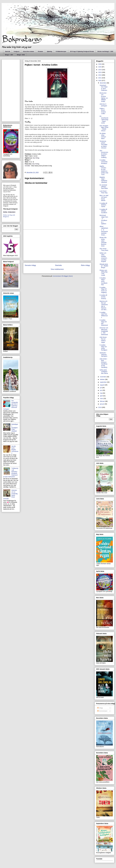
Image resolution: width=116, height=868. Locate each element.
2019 (100, 407)
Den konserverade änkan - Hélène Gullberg (104, 154)
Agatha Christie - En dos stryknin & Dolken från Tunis (104, 170)
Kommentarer (102, 711)
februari (102, 401)
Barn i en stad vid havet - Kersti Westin (104, 198)
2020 (100, 81)
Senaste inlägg (30, 265)
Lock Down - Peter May (104, 192)
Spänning (49, 51)
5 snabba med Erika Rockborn (104, 162)
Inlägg (100, 708)
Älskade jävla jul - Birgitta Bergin (104, 266)
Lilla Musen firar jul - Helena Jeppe (103, 340)
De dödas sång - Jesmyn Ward (103, 136)
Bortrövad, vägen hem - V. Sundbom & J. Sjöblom (104, 219)
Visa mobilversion (57, 269)
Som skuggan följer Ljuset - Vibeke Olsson (104, 128)
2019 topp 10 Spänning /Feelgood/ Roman (82, 51)
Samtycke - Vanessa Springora (103, 354)
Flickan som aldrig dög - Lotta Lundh (104, 273)
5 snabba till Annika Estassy (103, 297)
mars (102, 398)
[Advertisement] (57, 245)
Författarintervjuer (61, 51)
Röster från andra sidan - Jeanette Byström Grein (103, 242)
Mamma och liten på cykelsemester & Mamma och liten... (104, 305)
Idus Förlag (36, 164)
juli (101, 388)
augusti (102, 385)
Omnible (27, 166)
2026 (100, 64)
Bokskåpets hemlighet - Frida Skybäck (15, 428)
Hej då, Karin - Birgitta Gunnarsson (15, 450)
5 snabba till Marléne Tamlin (103, 205)
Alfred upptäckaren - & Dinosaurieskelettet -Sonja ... (104, 231)
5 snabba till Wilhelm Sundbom (103, 211)
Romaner (40, 51)
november (103, 377)
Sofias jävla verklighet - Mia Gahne (104, 372)
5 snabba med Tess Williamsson (104, 315)
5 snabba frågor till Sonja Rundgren (103, 347)
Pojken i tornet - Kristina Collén (103, 111)
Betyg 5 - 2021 (9, 55)
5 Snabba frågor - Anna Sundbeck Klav (103, 281)
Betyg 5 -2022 (21, 55)
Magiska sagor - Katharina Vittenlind (103, 180)
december (103, 83)
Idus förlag (36, 158)
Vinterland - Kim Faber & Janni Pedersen (104, 88)
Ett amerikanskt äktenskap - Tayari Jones (104, 120)
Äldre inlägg (85, 265)
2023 (100, 72)
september (103, 382)
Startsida (7, 51)
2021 (100, 78)
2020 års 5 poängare (103, 105)
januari (102, 404)
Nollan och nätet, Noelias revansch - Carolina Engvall (104, 257)
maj (101, 393)
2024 (100, 70)
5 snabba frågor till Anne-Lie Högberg (103, 290)
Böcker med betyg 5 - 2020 (105, 51)
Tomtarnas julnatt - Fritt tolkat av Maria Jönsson (103, 145)
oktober (102, 379)
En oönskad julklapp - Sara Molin (104, 187)
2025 (100, 67)
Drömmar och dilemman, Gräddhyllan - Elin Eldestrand (104, 331)
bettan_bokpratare (9, 212)
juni (101, 390)
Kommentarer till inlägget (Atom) (63, 276)
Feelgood (16, 51)
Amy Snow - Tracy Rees (104, 249)
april (101, 396)
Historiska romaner (29, 51)
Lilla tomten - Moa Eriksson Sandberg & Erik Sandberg (104, 363)
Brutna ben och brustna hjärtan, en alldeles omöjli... (104, 97)
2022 (100, 75)
